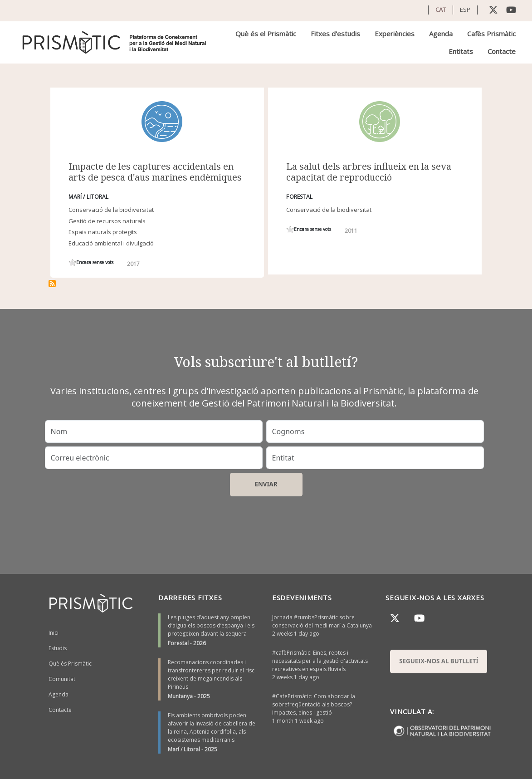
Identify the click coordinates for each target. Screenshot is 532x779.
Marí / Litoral (184, 749)
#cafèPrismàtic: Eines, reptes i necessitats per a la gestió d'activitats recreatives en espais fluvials (320, 661)
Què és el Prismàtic (266, 34)
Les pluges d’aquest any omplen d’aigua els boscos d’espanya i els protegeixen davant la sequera (211, 625)
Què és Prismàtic (70, 664)
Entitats (461, 51)
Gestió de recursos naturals (107, 221)
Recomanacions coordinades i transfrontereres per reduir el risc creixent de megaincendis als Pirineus (211, 674)
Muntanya (180, 696)
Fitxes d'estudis (335, 34)
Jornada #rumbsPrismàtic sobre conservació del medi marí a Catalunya (322, 621)
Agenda (441, 34)
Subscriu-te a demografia (52, 284)
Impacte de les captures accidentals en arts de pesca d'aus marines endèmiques (155, 172)
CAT (441, 10)
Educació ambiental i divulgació (111, 243)
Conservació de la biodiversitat (111, 210)
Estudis (58, 648)
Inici (54, 633)
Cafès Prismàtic (491, 34)
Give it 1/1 (72, 262)
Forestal (178, 643)
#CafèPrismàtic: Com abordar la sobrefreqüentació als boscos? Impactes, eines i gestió (314, 704)
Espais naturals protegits (103, 232)
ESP (465, 10)
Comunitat (62, 679)
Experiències (395, 34)
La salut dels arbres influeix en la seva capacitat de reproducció (369, 172)
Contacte (502, 51)
